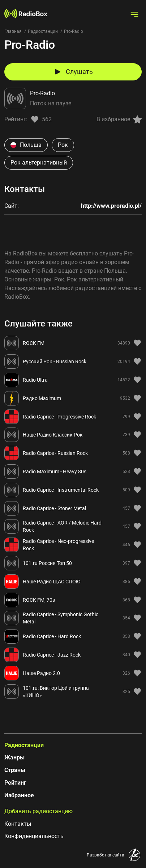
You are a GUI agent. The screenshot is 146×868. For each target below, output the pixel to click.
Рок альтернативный (39, 163)
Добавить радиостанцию (38, 811)
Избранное (19, 795)
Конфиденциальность (34, 836)
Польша (26, 145)
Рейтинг (15, 783)
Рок (63, 145)
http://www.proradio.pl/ (111, 206)
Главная (13, 31)
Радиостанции (43, 31)
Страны (15, 770)
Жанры (14, 757)
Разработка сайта (106, 855)
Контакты (18, 824)
